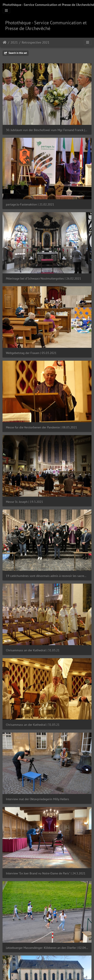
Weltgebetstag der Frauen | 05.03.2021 (31, 353)
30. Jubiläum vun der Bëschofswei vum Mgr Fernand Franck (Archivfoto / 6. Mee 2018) (47, 130)
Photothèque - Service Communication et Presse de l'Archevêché (48, 5)
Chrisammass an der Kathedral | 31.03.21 (33, 650)
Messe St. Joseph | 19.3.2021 (24, 502)
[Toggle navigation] (6, 11)
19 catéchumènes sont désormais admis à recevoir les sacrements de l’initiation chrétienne (47, 576)
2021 (14, 42)
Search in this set (16, 53)
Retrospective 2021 (36, 42)
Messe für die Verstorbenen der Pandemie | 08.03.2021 (41, 427)
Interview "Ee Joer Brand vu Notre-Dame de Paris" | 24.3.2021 (46, 873)
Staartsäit (5, 42)
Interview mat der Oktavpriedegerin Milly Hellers (37, 799)
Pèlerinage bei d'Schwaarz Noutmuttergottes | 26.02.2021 (43, 278)
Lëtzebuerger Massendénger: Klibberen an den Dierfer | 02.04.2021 (47, 948)
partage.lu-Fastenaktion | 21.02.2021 (30, 204)
